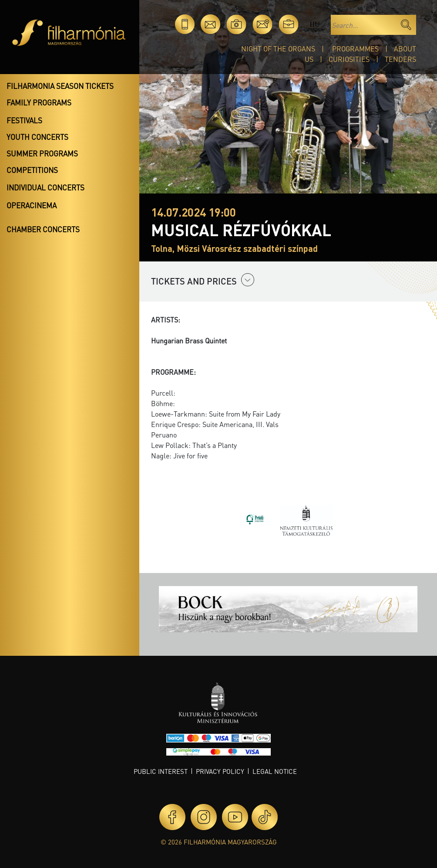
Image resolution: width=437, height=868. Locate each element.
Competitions (32, 170)
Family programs (39, 102)
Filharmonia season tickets (60, 86)
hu (314, 24)
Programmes (355, 49)
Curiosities (349, 59)
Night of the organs (278, 49)
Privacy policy (220, 771)
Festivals (24, 120)
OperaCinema (32, 205)
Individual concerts (45, 187)
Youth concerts (37, 137)
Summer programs (42, 153)
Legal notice (275, 771)
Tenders (400, 59)
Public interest (161, 771)
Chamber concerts (43, 229)
